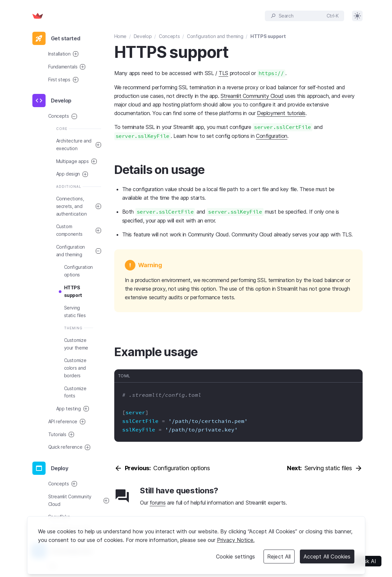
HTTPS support (268, 36)
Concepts (169, 36)
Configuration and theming (215, 36)
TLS (223, 73)
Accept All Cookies (327, 556)
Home (121, 36)
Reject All (279, 556)
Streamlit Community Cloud (252, 96)
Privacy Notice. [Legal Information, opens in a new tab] (236, 540)
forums (158, 503)
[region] (196, 545)
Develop (143, 36)
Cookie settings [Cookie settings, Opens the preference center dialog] (235, 556)
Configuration (272, 136)
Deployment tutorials (281, 113)
